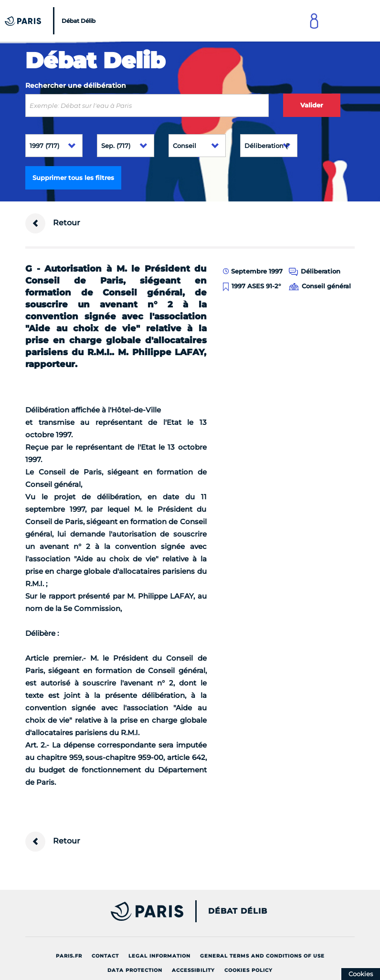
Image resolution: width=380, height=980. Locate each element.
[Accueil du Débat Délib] (51, 21)
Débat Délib (238, 911)
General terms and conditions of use (262, 956)
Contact (105, 956)
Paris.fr (69, 956)
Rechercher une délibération (76, 85)
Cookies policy (248, 970)
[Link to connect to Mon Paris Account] (314, 21)
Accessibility (193, 970)
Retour (53, 223)
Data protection (135, 970)
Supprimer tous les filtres (73, 178)
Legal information (159, 956)
